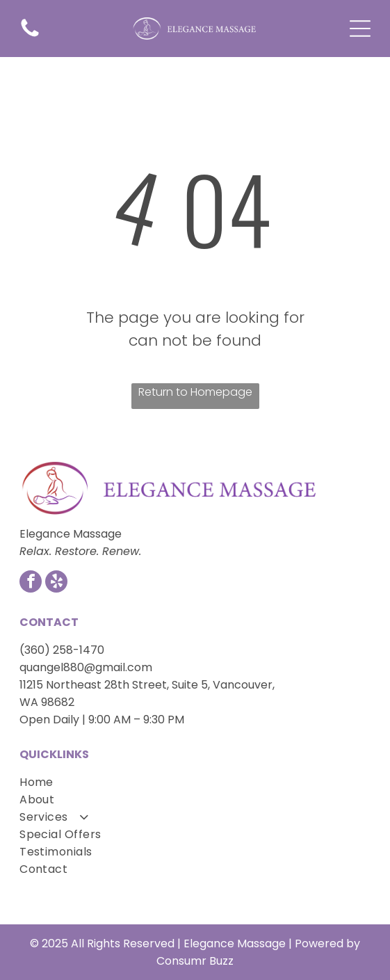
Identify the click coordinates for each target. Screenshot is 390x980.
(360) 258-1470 (62, 650)
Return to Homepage (195, 392)
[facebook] (31, 583)
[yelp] (56, 583)
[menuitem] (195, 782)
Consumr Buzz (195, 961)
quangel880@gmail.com (86, 667)
